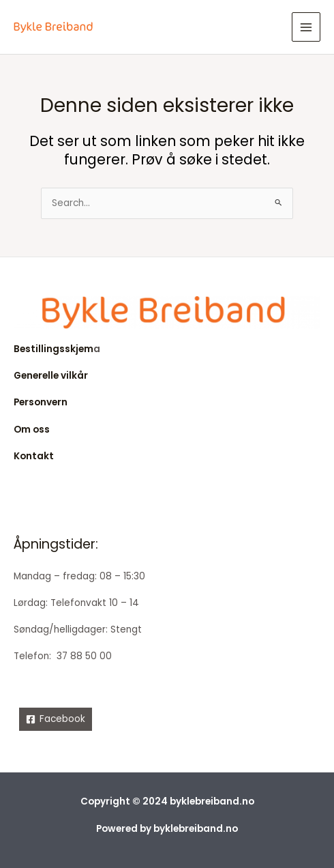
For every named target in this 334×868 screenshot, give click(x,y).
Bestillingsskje (49, 349)
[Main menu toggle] (306, 27)
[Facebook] (56, 719)
